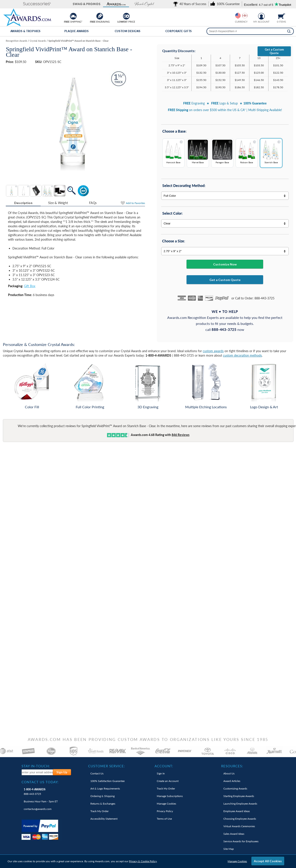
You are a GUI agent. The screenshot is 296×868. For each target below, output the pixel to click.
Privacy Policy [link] (165, 811)
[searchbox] (250, 31)
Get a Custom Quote (274, 51)
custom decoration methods (242, 355)
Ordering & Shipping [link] (102, 796)
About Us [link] (229, 773)
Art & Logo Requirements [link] (105, 788)
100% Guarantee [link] (107, 781)
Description (23, 203)
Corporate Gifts (179, 31)
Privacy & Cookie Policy (143, 861)
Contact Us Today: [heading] (40, 782)
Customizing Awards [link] (235, 788)
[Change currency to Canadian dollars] (245, 16)
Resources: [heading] (232, 766)
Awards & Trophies (26, 31)
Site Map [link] (229, 849)
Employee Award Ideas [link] (237, 811)
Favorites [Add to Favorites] (135, 203)
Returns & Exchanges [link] (103, 804)
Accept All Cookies (268, 861)
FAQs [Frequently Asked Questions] (93, 203)
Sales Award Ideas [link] (234, 834)
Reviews (181, 435)
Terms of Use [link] (164, 819)
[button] (18, 4)
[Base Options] (225, 155)
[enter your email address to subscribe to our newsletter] (37, 772)
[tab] (23, 203)
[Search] (289, 31)
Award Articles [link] (232, 781)
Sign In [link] (161, 773)
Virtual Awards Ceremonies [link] (239, 826)
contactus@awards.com (38, 809)
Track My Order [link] (99, 811)
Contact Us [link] (97, 773)
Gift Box (30, 286)
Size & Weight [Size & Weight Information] (58, 203)
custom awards (213, 351)
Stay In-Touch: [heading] (36, 766)
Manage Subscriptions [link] (170, 796)
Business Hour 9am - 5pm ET (41, 801)
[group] (241, 16)
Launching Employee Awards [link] (240, 804)
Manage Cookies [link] (166, 804)
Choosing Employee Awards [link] (240, 819)
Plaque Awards (77, 31)
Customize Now (225, 264)
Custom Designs (128, 31)
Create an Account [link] (168, 781)
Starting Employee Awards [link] (239, 796)
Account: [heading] (164, 766)
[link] (191, 4)
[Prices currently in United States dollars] (238, 16)
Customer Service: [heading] (107, 766)
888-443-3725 (35, 792)
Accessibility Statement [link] (104, 819)
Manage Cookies (237, 861)
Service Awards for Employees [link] (241, 841)
